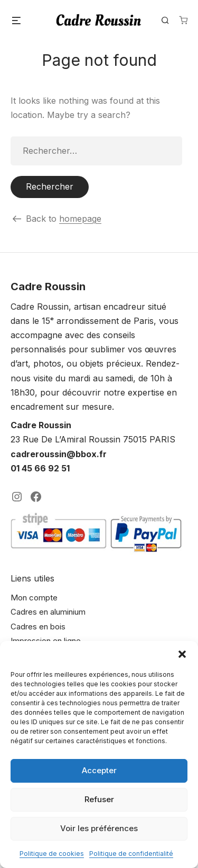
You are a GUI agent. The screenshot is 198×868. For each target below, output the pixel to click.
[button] (182, 654)
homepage (80, 219)
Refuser (99, 799)
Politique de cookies (52, 854)
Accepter (99, 770)
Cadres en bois (38, 627)
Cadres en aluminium (48, 612)
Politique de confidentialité (131, 854)
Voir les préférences (99, 828)
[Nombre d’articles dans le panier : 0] (183, 20)
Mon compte (34, 598)
